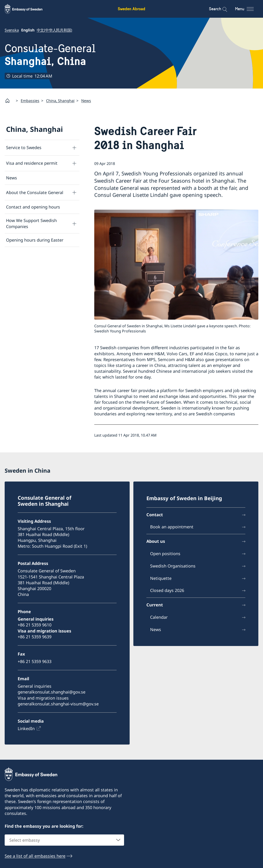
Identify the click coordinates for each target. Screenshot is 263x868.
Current (155, 605)
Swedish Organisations (173, 566)
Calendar (159, 617)
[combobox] (64, 840)
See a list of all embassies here (35, 856)
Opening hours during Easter (35, 240)
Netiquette (161, 578)
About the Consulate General (35, 192)
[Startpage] (9, 101)
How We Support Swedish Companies (31, 223)
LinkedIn (26, 728)
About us (156, 541)
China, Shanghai (60, 101)
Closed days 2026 (167, 591)
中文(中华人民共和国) (54, 30)
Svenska (12, 30)
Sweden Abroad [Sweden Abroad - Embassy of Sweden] (131, 9)
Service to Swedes (24, 147)
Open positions (165, 554)
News (86, 101)
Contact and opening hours (33, 207)
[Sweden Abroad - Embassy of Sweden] (28, 9)
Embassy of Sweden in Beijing (184, 498)
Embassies (30, 101)
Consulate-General (50, 55)
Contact (155, 515)
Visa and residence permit (32, 163)
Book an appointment (172, 527)
